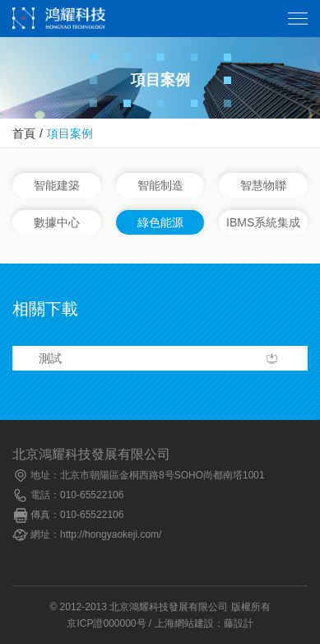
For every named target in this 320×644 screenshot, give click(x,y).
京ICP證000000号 (106, 623)
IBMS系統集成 (263, 222)
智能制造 (160, 185)
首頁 (24, 133)
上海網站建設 (184, 623)
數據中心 (57, 222)
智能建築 (57, 185)
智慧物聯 (263, 185)
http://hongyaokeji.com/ (111, 534)
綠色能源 (160, 222)
